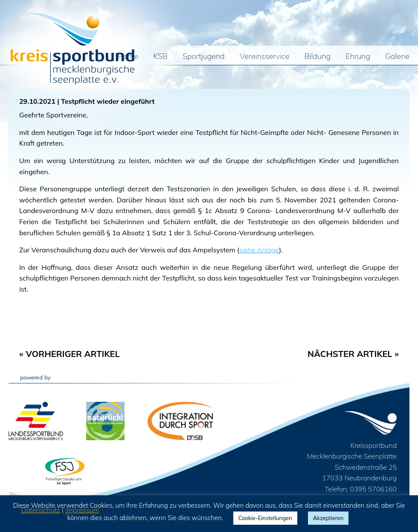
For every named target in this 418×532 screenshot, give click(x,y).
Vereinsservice (264, 57)
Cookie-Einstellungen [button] (265, 518)
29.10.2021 (37, 101)
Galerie (397, 57)
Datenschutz (41, 510)
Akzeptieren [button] (328, 518)
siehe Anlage (259, 250)
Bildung (318, 57)
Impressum (82, 510)
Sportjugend (204, 57)
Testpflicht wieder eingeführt (108, 101)
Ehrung (358, 57)
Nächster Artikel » (353, 354)
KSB (161, 57)
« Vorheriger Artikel (70, 354)
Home (128, 57)
